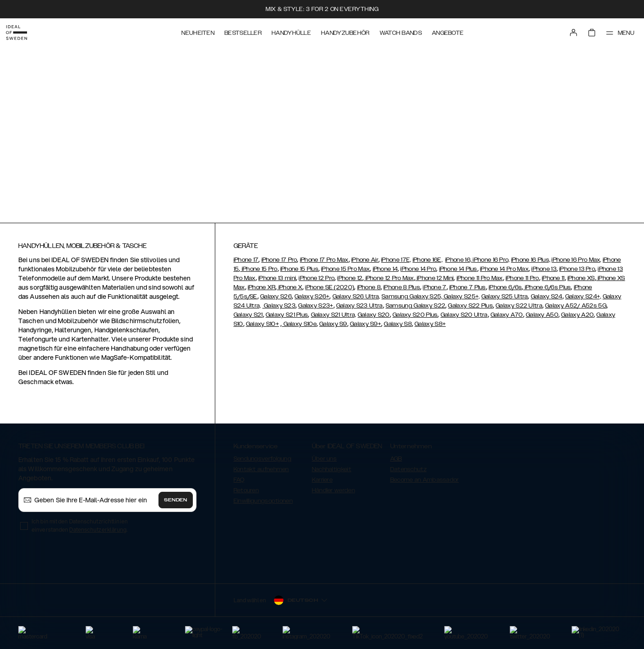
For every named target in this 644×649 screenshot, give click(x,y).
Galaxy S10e (299, 324)
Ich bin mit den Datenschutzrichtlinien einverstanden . (80, 525)
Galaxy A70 (507, 315)
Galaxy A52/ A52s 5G (576, 306)
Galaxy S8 (398, 324)
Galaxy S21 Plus (287, 315)
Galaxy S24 (547, 297)
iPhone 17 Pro (279, 260)
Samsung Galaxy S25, (412, 297)
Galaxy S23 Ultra (360, 306)
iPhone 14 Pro (418, 269)
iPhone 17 (246, 260)
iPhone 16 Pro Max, (576, 260)
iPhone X (290, 287)
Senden (175, 500)
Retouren (246, 490)
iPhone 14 (385, 269)
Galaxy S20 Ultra (464, 315)
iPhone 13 (544, 269)
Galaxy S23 (279, 306)
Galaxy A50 (542, 315)
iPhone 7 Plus (468, 287)
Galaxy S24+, (583, 297)
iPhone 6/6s (505, 287)
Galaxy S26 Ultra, (356, 297)
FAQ (239, 480)
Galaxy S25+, (461, 297)
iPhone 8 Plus (402, 287)
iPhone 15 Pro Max (345, 269)
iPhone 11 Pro (522, 278)
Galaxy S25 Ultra (505, 297)
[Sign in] (567, 31)
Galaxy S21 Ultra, (334, 315)
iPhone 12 (350, 278)
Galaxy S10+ (262, 324)
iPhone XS (581, 278)
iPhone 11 (553, 278)
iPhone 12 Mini (435, 278)
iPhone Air (365, 260)
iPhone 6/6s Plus (547, 287)
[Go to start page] (22, 31)
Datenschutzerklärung (98, 530)
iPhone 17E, (396, 260)
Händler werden (333, 490)
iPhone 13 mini (277, 278)
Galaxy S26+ (312, 297)
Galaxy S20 (374, 315)
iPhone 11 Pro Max (480, 278)
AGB (396, 459)
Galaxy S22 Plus (470, 306)
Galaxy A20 (577, 315)
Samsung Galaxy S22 (415, 306)
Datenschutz (408, 469)
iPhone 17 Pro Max (324, 260)
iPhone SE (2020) (330, 287)
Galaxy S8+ (430, 324)
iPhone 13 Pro (577, 269)
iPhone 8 (369, 287)
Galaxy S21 (248, 315)
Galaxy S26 (276, 297)
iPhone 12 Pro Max (389, 278)
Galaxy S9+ (366, 324)
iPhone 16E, (428, 260)
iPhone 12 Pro (317, 278)
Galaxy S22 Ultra (519, 306)
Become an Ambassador (425, 480)
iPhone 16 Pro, (491, 260)
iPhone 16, (459, 260)
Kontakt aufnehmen (261, 469)
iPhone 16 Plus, (531, 260)
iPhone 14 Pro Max (504, 269)
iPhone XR (262, 287)
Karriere (322, 480)
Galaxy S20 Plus (415, 315)
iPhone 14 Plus (458, 269)
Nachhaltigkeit (332, 469)
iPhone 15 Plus (299, 269)
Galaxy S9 (333, 324)
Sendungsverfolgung (262, 459)
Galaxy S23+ (316, 306)
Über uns (324, 459)
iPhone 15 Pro (259, 269)
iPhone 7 (434, 287)
